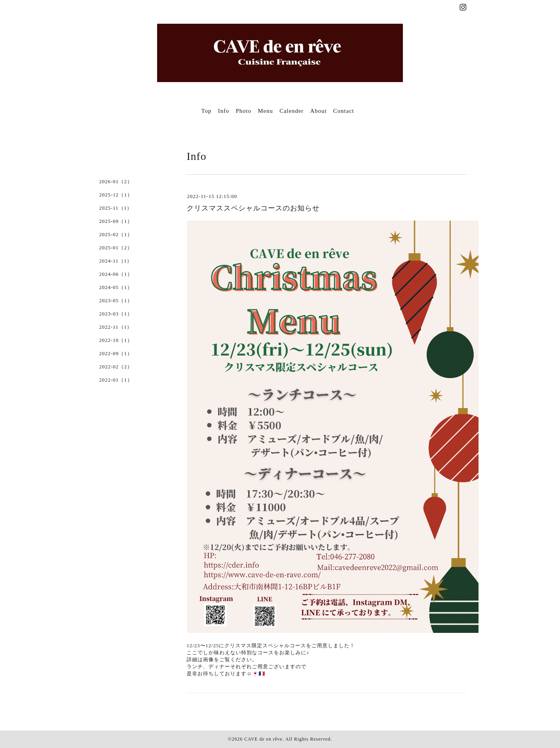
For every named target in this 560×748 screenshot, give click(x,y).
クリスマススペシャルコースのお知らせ (253, 208)
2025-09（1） (116, 221)
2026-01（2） (116, 181)
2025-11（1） (116, 208)
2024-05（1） (116, 287)
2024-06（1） (116, 274)
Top (206, 111)
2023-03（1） (116, 314)
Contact (344, 111)
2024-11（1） (116, 261)
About (319, 111)
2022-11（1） (116, 327)
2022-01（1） (116, 380)
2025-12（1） (116, 195)
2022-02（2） (116, 367)
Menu (265, 111)
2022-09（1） (116, 353)
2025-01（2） (116, 248)
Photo (243, 111)
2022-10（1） (116, 340)
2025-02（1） (116, 234)
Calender (292, 111)
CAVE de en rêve (263, 739)
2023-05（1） (116, 300)
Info (223, 111)
